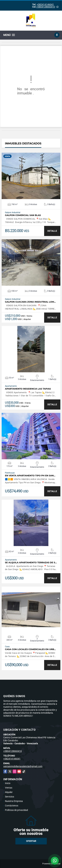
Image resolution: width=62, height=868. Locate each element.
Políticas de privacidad (16, 810)
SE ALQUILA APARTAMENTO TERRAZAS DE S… (31, 563)
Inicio (8, 783)
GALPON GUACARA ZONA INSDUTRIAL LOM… (30, 302)
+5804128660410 (46, 7)
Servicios (10, 797)
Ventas (9, 788)
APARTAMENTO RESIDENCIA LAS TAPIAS (28, 389)
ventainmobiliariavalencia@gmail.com (23, 766)
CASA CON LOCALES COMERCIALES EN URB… (30, 649)
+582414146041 (45, 4)
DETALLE (52, 231)
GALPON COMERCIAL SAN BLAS (23, 215)
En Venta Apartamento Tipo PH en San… (30, 476)
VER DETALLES (31, 176)
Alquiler (9, 792)
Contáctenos (12, 806)
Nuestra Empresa (14, 801)
